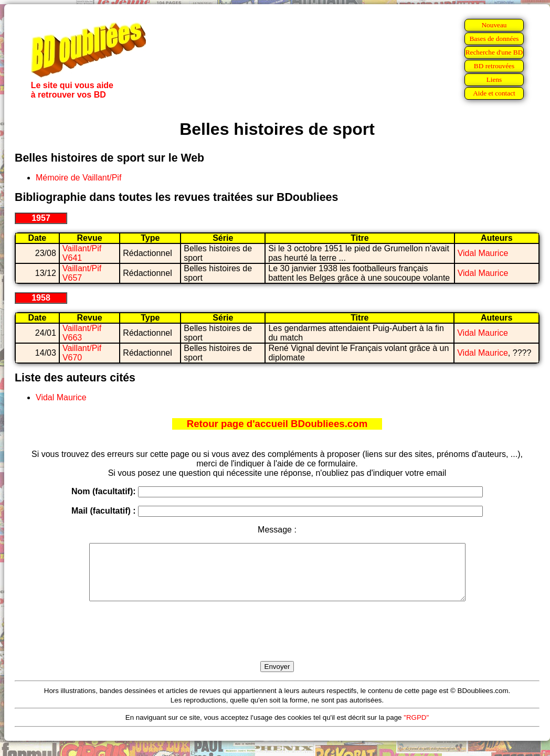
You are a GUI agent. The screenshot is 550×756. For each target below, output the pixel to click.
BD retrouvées (494, 66)
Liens (494, 79)
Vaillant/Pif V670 (82, 353)
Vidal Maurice (483, 253)
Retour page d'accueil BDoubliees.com (277, 424)
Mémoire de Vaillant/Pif (78, 178)
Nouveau (494, 25)
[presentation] (277, 643)
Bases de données (494, 39)
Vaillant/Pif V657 (82, 273)
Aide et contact (494, 93)
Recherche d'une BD (494, 52)
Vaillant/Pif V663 (82, 333)
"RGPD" (416, 728)
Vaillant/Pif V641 (82, 253)
